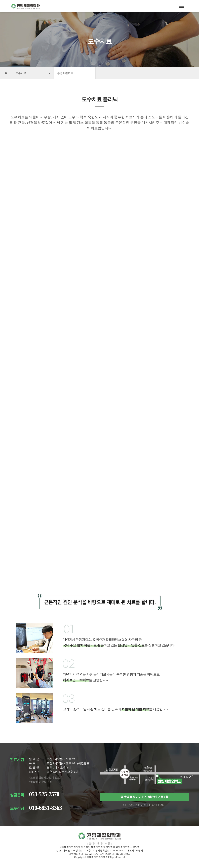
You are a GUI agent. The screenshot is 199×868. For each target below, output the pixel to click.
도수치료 (21, 73)
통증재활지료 (65, 73)
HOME (6, 73)
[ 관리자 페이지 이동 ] (99, 843)
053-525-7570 (44, 794)
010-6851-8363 (45, 808)
